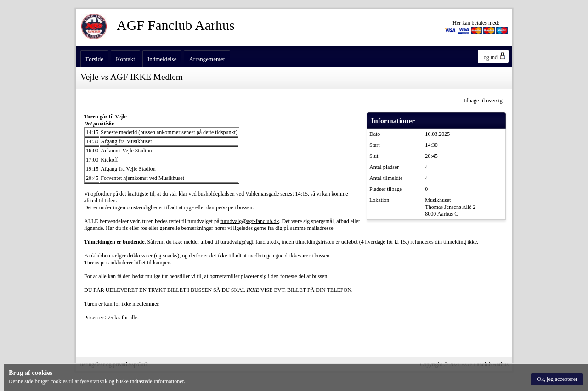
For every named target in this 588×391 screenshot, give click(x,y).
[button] (557, 379)
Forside (94, 59)
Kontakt (125, 59)
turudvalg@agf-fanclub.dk (250, 221)
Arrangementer (207, 59)
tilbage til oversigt (484, 101)
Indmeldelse (162, 59)
